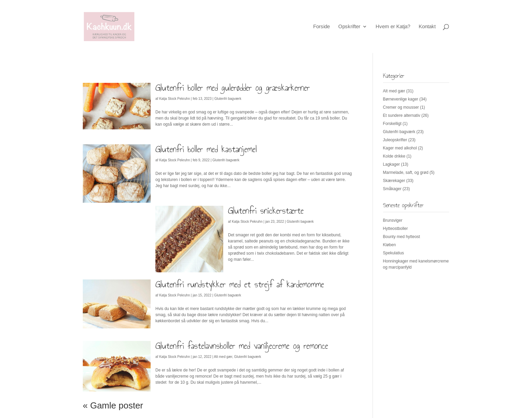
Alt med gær (223, 357)
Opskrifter (349, 27)
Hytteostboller (395, 229)
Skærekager (394, 181)
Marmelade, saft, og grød (406, 172)
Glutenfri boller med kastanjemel (206, 149)
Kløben (389, 245)
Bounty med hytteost (402, 237)
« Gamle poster (113, 405)
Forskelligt (392, 124)
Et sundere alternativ (402, 115)
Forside (321, 27)
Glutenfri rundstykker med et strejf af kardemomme (240, 284)
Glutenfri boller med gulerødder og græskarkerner (233, 88)
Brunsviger (393, 220)
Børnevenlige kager (401, 99)
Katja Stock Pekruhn (175, 99)
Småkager (392, 189)
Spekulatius (394, 253)
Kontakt (427, 27)
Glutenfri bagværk (228, 99)
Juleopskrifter (395, 140)
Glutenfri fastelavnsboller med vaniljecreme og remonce (242, 346)
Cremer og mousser (401, 107)
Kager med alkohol (400, 148)
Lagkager (392, 164)
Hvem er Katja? (393, 27)
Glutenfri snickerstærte (266, 211)
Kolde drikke (394, 156)
